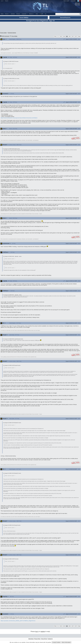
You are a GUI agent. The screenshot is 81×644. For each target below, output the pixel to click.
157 (73, 36)
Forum (7, 14)
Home (2, 14)
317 (76, 36)
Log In (2, 1)
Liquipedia (73, 1)
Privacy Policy (37, 640)
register (43, 632)
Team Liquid (66, 1)
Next (79, 36)
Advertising (31, 640)
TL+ (46, 14)
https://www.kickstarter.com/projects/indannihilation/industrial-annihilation (19, 118)
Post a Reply (13, 36)
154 (64, 36)
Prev (55, 36)
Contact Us (50, 640)
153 (61, 36)
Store (37, 14)
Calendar (13, 14)
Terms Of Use (44, 640)
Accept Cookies (56, 642)
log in (37, 632)
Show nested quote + (10, 64)
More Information (66, 642)
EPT (41, 14)
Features (32, 14)
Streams (18, 14)
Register (7, 1)
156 (70, 36)
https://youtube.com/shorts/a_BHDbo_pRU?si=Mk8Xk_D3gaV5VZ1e (18, 621)
